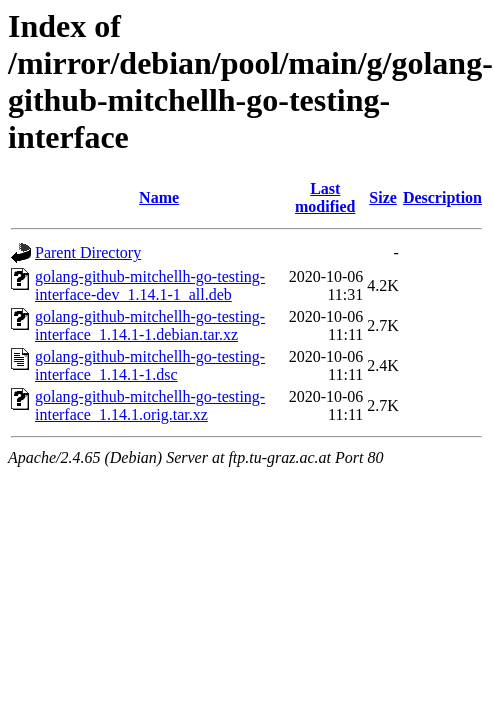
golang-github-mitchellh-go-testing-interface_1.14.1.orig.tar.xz (150, 405)
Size (383, 197)
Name (159, 197)
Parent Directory (88, 252)
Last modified (325, 197)
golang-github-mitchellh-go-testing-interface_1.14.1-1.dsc (150, 365)
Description (442, 197)
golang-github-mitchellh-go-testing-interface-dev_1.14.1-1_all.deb (150, 285)
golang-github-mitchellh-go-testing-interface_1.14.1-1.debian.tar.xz (150, 325)
